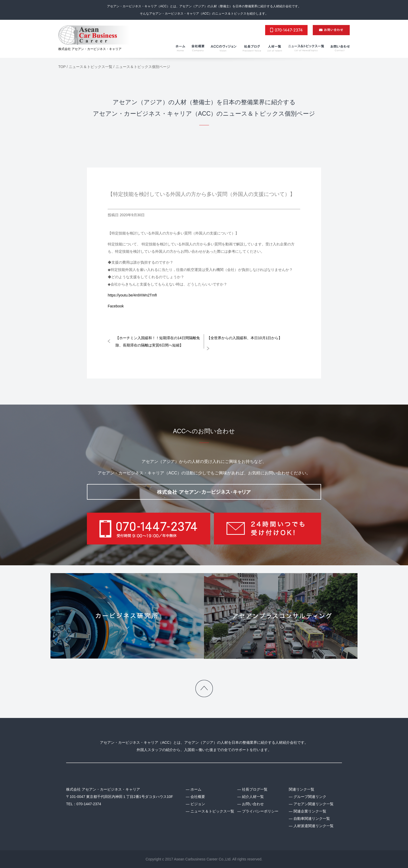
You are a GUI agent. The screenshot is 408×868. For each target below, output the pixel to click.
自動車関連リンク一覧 (312, 819)
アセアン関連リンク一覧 (314, 804)
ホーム (196, 789)
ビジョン (198, 804)
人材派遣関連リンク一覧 (314, 826)
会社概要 (198, 797)
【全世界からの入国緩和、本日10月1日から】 (244, 338)
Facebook (116, 306)
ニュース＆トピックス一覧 (212, 811)
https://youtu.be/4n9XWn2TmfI (132, 295)
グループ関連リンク (310, 797)
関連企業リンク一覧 (310, 811)
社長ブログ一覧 (255, 789)
